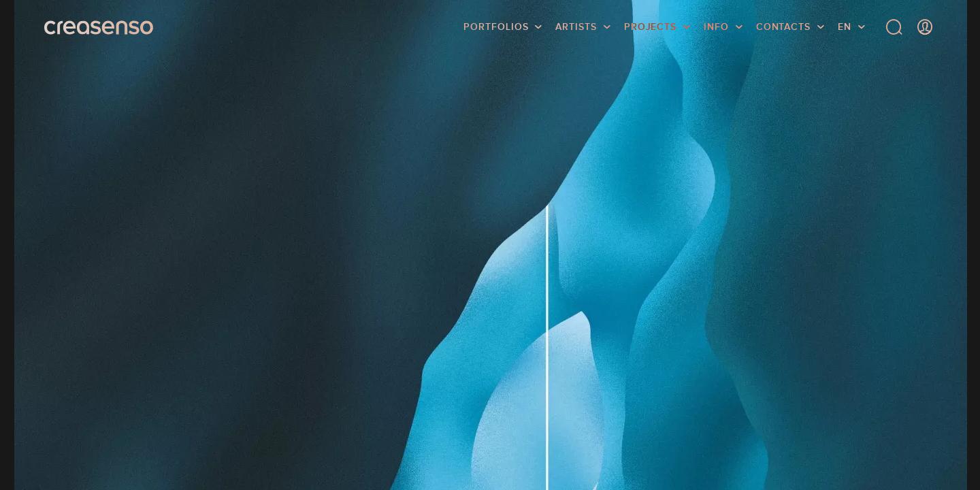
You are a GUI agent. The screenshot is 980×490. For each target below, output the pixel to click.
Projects (650, 31)
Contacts (783, 31)
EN (845, 31)
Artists (576, 31)
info (716, 31)
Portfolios (496, 31)
